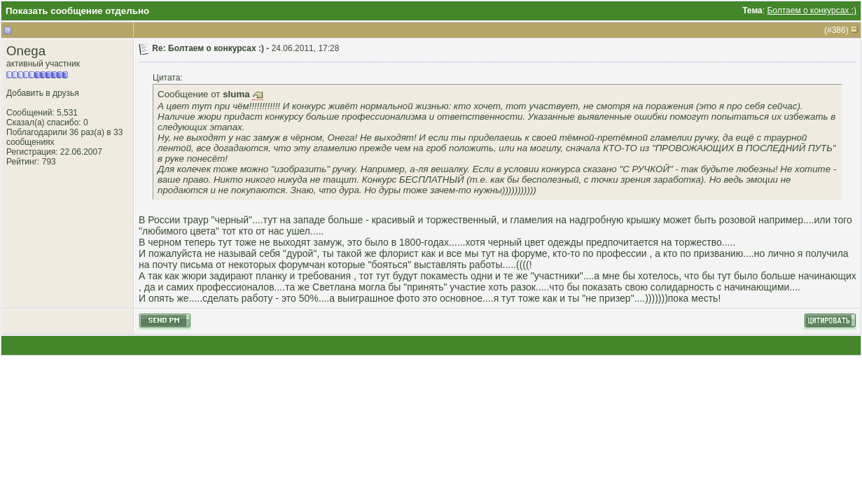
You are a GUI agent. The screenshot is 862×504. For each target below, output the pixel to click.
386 (839, 30)
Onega (26, 51)
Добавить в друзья (43, 93)
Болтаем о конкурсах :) (812, 10)
